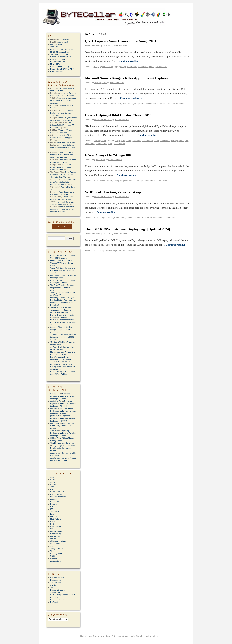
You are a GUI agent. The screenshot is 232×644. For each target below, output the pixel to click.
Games (137, 218)
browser (148, 104)
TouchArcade (55, 582)
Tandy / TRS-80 (56, 549)
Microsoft (163, 104)
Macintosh (54, 516)
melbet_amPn (56, 401)
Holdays (175, 141)
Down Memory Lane (109, 181)
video (152, 67)
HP (52, 507)
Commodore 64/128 (58, 492)
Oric (186, 141)
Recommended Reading (60, 67)
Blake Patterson (121, 45)
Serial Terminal (56, 544)
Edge (155, 104)
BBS (52, 489)
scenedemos (101, 144)
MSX (182, 141)
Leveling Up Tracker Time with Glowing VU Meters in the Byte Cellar (62, 263)
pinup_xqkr (55, 416)
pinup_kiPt (54, 453)
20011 (53, 587)
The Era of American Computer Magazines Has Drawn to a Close (63, 288)
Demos (129, 218)
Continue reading (130, 61)
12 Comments (129, 250)
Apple (53, 482)
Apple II (53, 484)
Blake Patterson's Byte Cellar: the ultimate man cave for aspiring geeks (62, 155)
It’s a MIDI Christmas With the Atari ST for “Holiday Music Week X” (63, 322)
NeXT (53, 524)
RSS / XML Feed (57, 600)
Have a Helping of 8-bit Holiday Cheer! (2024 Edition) (63, 426)
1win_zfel (54, 431)
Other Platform (56, 531)
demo (156, 141)
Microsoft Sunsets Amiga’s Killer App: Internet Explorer (127, 78)
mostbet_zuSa (56, 408)
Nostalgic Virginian (58, 577)
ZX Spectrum (55, 561)
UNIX (101, 250)
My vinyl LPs (55, 64)
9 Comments (178, 104)
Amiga (96, 67)
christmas (137, 141)
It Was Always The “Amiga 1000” (110, 155)
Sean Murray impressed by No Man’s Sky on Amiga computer (63, 100)
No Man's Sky (56, 526)
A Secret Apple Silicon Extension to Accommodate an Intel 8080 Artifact (63, 337)
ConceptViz (55, 394)
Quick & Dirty (106, 67)
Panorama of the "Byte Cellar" (62, 49)
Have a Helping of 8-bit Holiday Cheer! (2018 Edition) (125, 115)
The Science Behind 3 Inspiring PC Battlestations (62, 125)
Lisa (52, 514)
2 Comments (161, 67)
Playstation (90, 144)
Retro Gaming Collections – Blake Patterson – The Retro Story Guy (63, 175)
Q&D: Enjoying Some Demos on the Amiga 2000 (121, 41)
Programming (56, 534)
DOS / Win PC (56, 494)
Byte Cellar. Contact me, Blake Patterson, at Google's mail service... (119, 636)
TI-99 (110, 144)
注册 (52, 438)
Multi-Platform (56, 519)
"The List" (54, 47)
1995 (124, 104)
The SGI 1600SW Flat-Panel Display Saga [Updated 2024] (127, 229)
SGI (95, 250)
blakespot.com (56, 44)
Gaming (53, 499)
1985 (119, 104)
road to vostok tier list (59, 458)
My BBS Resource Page (60, 52)
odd (169, 104)
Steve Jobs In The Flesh (66, 142)
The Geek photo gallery (59, 54)
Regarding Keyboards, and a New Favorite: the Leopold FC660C (63, 396)
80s (134, 181)
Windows (104, 104)
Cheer (129, 141)
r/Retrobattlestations (58, 541)
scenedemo (143, 67)
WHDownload (156, 218)
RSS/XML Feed (56, 71)
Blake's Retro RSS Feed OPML (63, 69)
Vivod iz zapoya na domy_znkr (62, 443)
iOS (52, 509)
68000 (129, 181)
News (53, 521)
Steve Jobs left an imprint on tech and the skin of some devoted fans (62, 209)
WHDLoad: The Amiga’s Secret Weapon (115, 192)
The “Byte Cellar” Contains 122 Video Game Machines (61, 167)
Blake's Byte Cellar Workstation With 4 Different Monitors (63, 182)
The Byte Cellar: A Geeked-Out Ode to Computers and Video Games (63, 147)
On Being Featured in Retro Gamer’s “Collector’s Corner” (62, 113)
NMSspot (54, 602)
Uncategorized (100, 141)
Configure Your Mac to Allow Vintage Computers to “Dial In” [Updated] (62, 330)
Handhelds (55, 502)
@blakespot (64, 39)
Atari (52, 487)
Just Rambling (56, 512)
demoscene (132, 67)
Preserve (145, 218)
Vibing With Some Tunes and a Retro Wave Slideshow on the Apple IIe (62, 270)
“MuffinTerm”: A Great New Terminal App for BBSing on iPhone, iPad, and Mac (61, 310)
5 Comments (120, 144)
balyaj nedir (55, 423)
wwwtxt (53, 585)
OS (52, 529)
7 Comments (162, 181)
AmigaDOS (139, 104)
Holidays (54, 504)
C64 (123, 141)
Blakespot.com (56, 580)
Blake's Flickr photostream (61, 57)
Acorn (53, 477)
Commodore (147, 141)
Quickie (53, 539)
